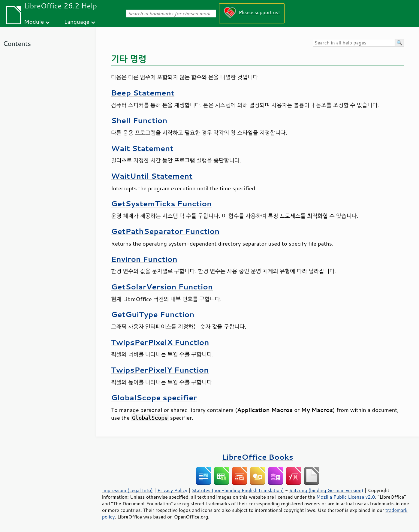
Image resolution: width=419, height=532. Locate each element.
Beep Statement (143, 93)
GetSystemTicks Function (161, 203)
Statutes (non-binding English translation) (238, 490)
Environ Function (144, 259)
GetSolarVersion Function (162, 287)
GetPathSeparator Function (165, 231)
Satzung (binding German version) (326, 490)
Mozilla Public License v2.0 (346, 497)
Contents (17, 43)
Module (34, 21)
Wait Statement (142, 148)
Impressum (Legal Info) (127, 490)
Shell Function (139, 120)
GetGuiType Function (153, 314)
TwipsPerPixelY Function (160, 370)
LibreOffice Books (258, 457)
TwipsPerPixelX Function (160, 342)
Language (77, 21)
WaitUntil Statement (152, 176)
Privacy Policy (172, 490)
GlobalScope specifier (154, 397)
